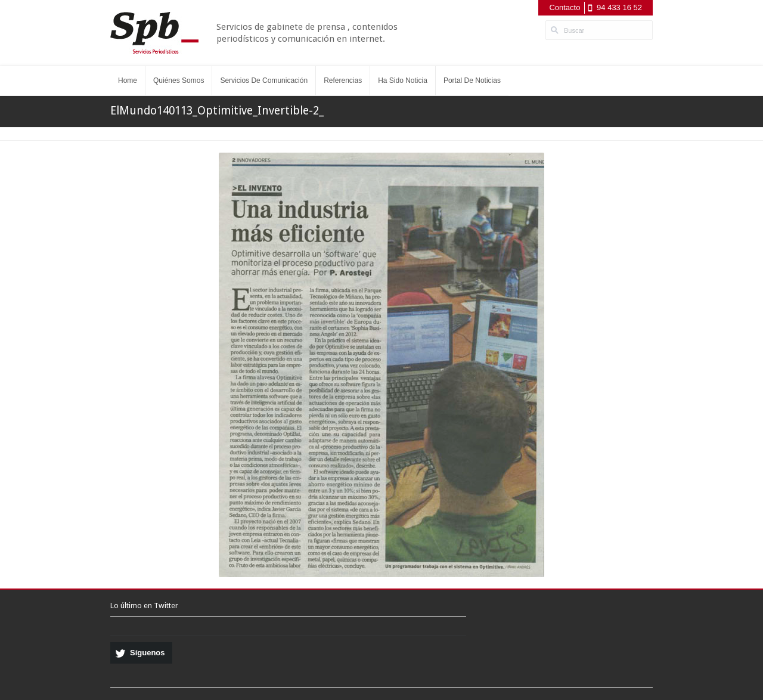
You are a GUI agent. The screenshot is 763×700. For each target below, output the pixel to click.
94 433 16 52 (619, 7)
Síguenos (148, 653)
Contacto (565, 7)
